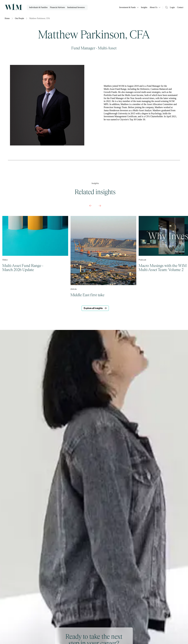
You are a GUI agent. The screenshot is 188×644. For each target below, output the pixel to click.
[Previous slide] (90, 206)
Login (172, 7)
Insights (144, 7)
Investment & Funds (129, 7)
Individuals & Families (38, 7)
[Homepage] (13, 7)
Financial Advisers (57, 7)
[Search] (166, 7)
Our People (20, 18)
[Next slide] (100, 206)
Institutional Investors (76, 7)
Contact (180, 7)
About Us (155, 7)
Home (7, 18)
